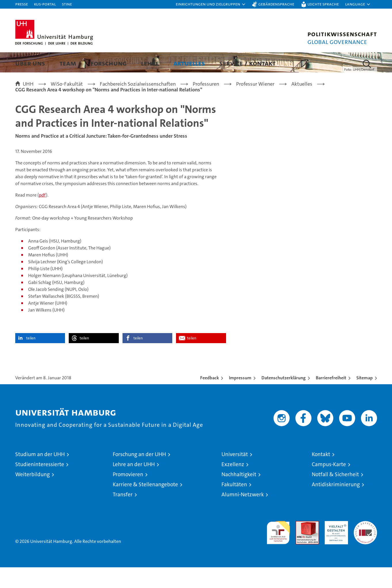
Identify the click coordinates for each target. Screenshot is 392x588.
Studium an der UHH (40, 475)
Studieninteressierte (40, 485)
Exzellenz (233, 485)
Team (68, 63)
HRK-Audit (335, 545)
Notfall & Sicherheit (335, 495)
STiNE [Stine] (67, 4)
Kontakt (321, 475)
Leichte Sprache (323, 4)
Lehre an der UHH (134, 485)
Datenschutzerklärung (284, 398)
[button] (211, 4)
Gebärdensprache (276, 4)
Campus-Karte (329, 485)
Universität (235, 475)
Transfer (123, 515)
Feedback (210, 398)
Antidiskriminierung (336, 505)
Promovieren (128, 495)
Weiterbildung (32, 495)
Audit (301, 545)
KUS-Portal (45, 4)
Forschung (109, 63)
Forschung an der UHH (139, 475)
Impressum (240, 398)
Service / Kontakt (247, 63)
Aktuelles (189, 63)
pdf (42, 216)
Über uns (30, 63)
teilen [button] (31, 359)
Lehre (150, 63)
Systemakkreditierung (365, 545)
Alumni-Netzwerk (243, 515)
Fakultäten (234, 505)
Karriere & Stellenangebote (145, 505)
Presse (22, 4)
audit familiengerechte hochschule (278, 551)
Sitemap (365, 398)
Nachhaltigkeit (239, 495)
